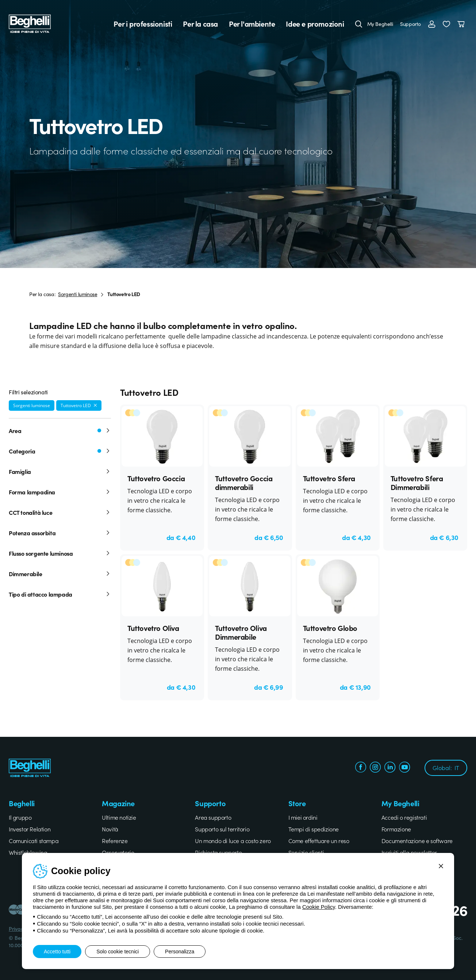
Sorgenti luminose (78, 294)
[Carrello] (462, 24)
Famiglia (60, 471)
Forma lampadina (60, 492)
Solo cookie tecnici (118, 952)
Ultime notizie (119, 817)
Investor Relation (30, 829)
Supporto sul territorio (222, 829)
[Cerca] (359, 24)
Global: (446, 767)
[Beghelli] (30, 23)
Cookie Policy (319, 907)
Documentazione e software (417, 841)
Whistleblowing (28, 852)
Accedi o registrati (404, 817)
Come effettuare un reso (319, 841)
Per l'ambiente (252, 24)
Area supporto (213, 817)
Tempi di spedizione (314, 829)
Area (60, 430)
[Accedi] (432, 24)
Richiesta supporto (218, 852)
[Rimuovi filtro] (95, 405)
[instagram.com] (375, 768)
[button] (446, 24)
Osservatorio (118, 852)
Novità (110, 829)
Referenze (115, 841)
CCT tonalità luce (60, 512)
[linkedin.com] (390, 768)
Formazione (396, 829)
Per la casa (200, 24)
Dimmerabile (60, 574)
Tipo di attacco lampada (60, 594)
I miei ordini (303, 817)
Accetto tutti (57, 952)
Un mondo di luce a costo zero (233, 841)
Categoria (60, 451)
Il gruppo (20, 817)
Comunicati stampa (34, 841)
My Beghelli (380, 24)
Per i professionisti (143, 24)
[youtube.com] (404, 768)
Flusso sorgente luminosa (60, 553)
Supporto (410, 24)
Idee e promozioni (315, 24)
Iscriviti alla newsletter (409, 852)
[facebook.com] (361, 768)
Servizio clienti (306, 852)
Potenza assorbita (60, 533)
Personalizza (180, 952)
